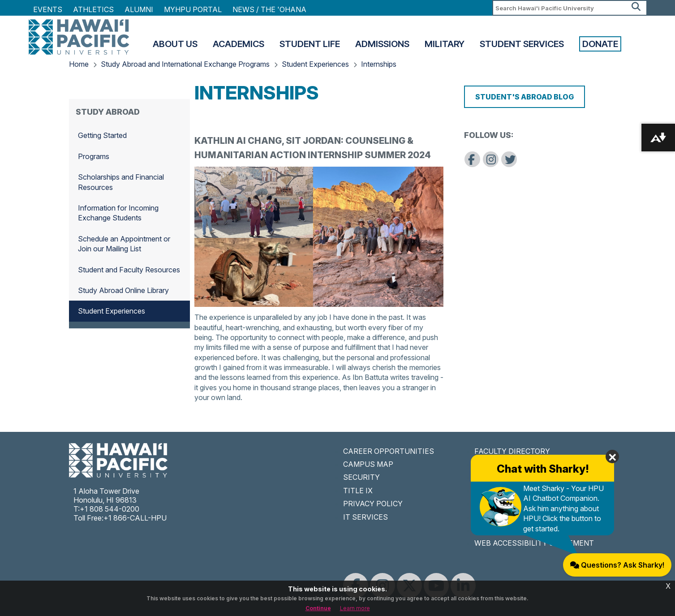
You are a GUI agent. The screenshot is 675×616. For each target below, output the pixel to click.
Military (445, 44)
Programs (94, 156)
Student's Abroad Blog (525, 97)
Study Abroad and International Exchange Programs (185, 64)
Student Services (522, 44)
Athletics (93, 9)
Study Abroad (108, 112)
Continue (318, 608)
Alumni (139, 9)
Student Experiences (315, 64)
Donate (600, 44)
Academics (239, 44)
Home (79, 64)
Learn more (355, 608)
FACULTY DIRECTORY (512, 451)
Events (48, 9)
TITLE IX (358, 491)
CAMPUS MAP (368, 464)
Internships (379, 64)
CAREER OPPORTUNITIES (389, 451)
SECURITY (361, 477)
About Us (175, 44)
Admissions (382, 44)
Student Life (310, 44)
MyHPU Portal (193, 9)
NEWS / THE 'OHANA (269, 9)
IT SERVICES (365, 517)
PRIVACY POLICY (373, 504)
